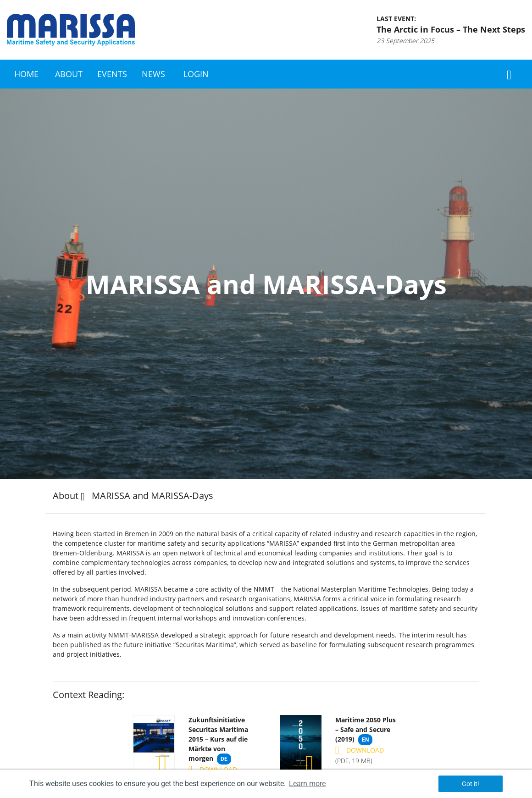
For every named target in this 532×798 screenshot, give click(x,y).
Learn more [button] (307, 784)
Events (112, 74)
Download (213, 769)
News (153, 74)
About (69, 74)
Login (196, 74)
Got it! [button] (471, 784)
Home (26, 74)
